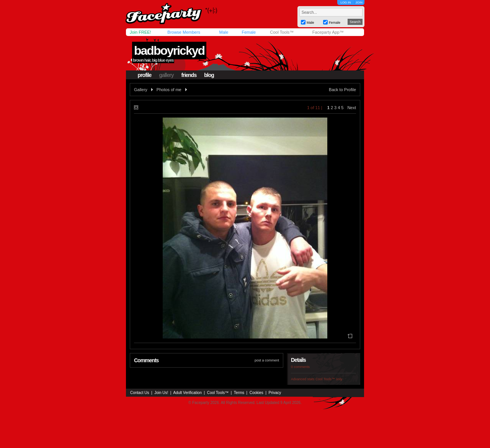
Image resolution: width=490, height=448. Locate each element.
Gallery (141, 90)
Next (352, 108)
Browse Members (184, 32)
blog (209, 75)
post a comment (267, 360)
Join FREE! (140, 32)
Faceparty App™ (328, 32)
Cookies (256, 393)
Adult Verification (187, 393)
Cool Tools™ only (329, 379)
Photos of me (169, 90)
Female (249, 32)
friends (189, 75)
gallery (166, 75)
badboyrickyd (169, 51)
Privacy (275, 393)
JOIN (359, 2)
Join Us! (161, 393)
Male (224, 32)
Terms (239, 393)
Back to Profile (342, 90)
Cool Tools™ (282, 32)
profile (145, 75)
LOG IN (345, 2)
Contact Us (140, 393)
